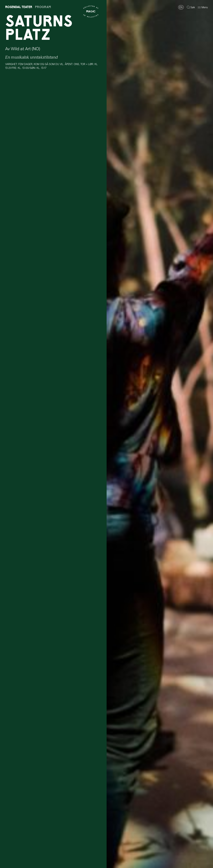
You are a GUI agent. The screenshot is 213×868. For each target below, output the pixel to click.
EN (181, 7)
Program (43, 7)
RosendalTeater (19, 7)
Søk (193, 7)
